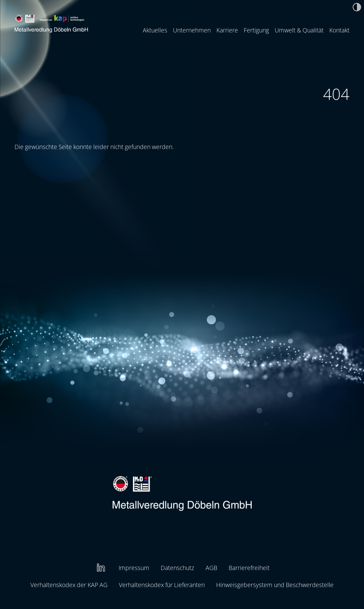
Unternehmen (192, 30)
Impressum (134, 568)
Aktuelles (155, 30)
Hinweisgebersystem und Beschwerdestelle (275, 585)
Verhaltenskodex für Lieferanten (162, 585)
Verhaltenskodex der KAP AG (69, 585)
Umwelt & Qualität (299, 30)
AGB (211, 568)
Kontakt (339, 30)
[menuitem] (155, 30)
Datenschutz (177, 568)
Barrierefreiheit (249, 568)
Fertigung (256, 30)
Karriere (227, 30)
